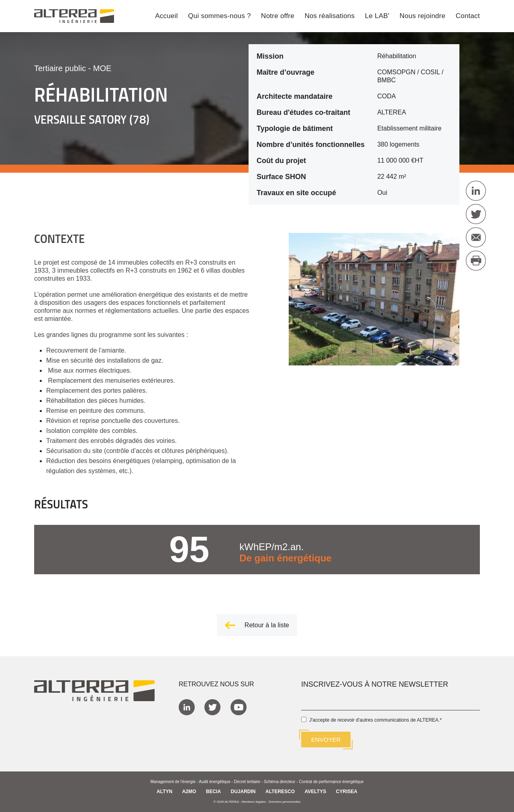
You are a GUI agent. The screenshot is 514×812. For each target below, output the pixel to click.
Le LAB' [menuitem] (377, 16)
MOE (102, 68)
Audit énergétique (214, 782)
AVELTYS (316, 792)
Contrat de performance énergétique (331, 782)
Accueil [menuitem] (166, 16)
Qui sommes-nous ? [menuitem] (219, 16)
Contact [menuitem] (468, 16)
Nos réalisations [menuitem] (329, 16)
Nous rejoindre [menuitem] (422, 16)
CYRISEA (347, 792)
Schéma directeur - (281, 782)
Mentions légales (254, 802)
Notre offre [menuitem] (278, 16)
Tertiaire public (60, 68)
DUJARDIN (243, 792)
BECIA (213, 792)
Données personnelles (285, 802)
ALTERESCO (280, 792)
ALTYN (164, 792)
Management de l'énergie (173, 782)
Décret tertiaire (247, 782)
